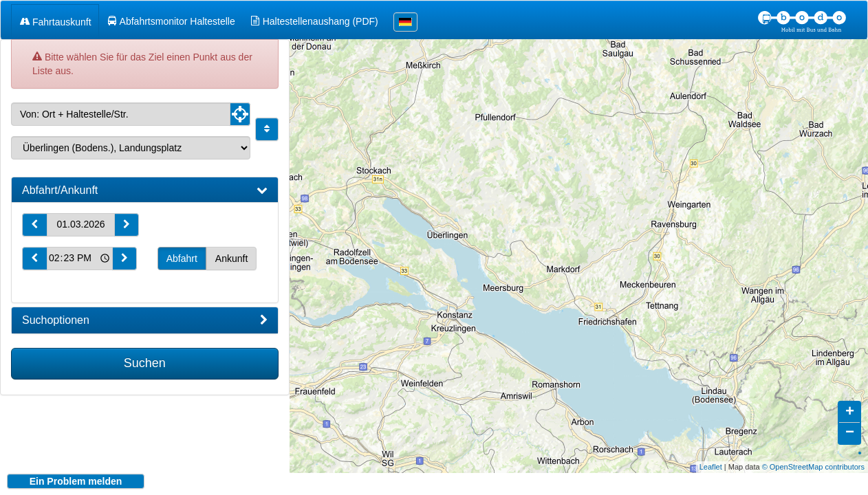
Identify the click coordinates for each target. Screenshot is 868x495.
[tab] (145, 190)
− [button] (850, 423)
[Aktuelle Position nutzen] (240, 114)
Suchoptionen (145, 320)
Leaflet (711, 456)
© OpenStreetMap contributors (813, 456)
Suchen (145, 363)
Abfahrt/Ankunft (145, 190)
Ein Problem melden (76, 481)
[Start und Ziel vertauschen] (267, 129)
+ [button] (850, 402)
